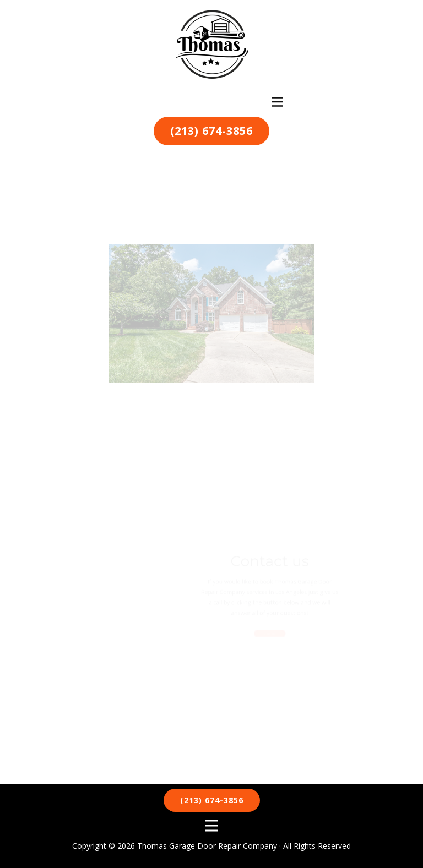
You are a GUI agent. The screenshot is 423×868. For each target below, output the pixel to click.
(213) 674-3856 (211, 131)
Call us (267, 629)
